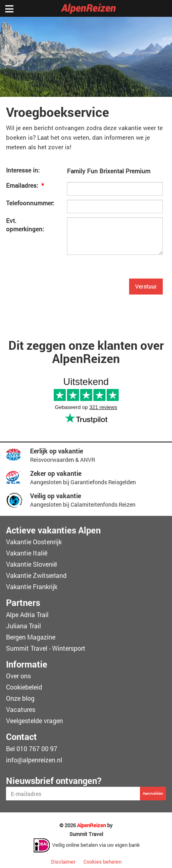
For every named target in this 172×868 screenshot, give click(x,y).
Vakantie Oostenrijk (34, 542)
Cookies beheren (102, 862)
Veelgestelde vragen (34, 721)
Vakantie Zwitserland (36, 575)
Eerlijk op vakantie (57, 451)
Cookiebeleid (24, 687)
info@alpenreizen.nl (34, 760)
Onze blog (20, 698)
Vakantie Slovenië (31, 564)
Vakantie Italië (27, 553)
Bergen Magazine (31, 637)
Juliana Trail (23, 626)
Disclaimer (63, 862)
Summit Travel (86, 834)
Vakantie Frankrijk (32, 586)
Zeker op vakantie (56, 473)
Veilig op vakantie (56, 496)
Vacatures (21, 709)
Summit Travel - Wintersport (46, 648)
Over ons (18, 676)
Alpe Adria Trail (27, 614)
